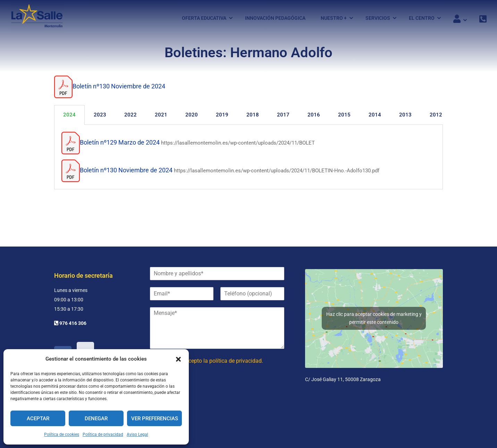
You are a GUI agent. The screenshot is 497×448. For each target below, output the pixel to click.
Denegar (96, 419)
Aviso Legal (137, 434)
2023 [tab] (100, 118)
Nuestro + (334, 18)
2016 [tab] (314, 118)
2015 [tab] (344, 118)
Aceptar (38, 419)
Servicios (378, 18)
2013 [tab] (405, 118)
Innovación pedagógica (275, 18)
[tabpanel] (248, 160)
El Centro (422, 18)
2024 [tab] (69, 118)
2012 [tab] (436, 118)
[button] (178, 359)
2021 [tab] (161, 118)
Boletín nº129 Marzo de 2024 (120, 145)
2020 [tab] (192, 118)
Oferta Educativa (204, 18)
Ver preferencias (155, 419)
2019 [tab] (222, 118)
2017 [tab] (283, 118)
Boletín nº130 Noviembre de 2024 (119, 90)
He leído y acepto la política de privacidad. (212, 361)
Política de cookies (62, 434)
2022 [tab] (130, 118)
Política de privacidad (103, 434)
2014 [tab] (375, 118)
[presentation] (203, 399)
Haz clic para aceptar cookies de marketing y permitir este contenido (374, 318)
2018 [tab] (253, 118)
